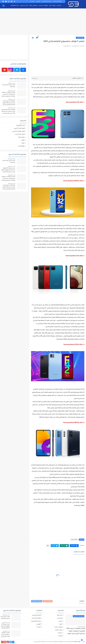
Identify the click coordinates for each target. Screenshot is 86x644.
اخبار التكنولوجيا (15, 6)
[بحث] (3, 6)
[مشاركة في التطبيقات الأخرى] (48, 546)
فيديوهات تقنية (33, 6)
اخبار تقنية (60, 615)
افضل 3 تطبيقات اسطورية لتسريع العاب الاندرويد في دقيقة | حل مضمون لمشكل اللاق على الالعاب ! (8, 95)
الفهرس (38, 1)
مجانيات (60, 636)
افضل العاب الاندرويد (19, 128)
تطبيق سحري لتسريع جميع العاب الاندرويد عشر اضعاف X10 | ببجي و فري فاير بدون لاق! (8, 112)
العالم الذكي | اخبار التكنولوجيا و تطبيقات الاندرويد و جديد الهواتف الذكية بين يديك (53, 642)
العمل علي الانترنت (20, 134)
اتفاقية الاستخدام (57, 1)
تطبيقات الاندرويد (43, 6)
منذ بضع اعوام (11, 83)
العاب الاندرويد (24, 6)
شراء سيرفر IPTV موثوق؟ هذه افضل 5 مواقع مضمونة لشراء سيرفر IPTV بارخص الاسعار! (8, 170)
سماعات (60, 633)
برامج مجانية (21, 137)
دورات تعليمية (59, 630)
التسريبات (60, 618)
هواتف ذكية (52, 6)
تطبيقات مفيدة (58, 627)
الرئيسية (59, 6)
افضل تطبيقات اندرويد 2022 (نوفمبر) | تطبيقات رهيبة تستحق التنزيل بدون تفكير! (76, 631)
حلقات (23, 143)
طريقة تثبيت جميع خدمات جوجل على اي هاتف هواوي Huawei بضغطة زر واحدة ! (9, 103)
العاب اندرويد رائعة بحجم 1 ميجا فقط (9, 86)
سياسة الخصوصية (47, 1)
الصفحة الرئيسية (36, 615)
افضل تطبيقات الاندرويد (19, 131)
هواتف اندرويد (80, 38)
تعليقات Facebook (37, 601)
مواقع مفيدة (21, 146)
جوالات (23, 140)
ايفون (61, 624)
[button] (74, 546)
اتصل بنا (32, 1)
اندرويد (61, 621)
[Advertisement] (43, 22)
